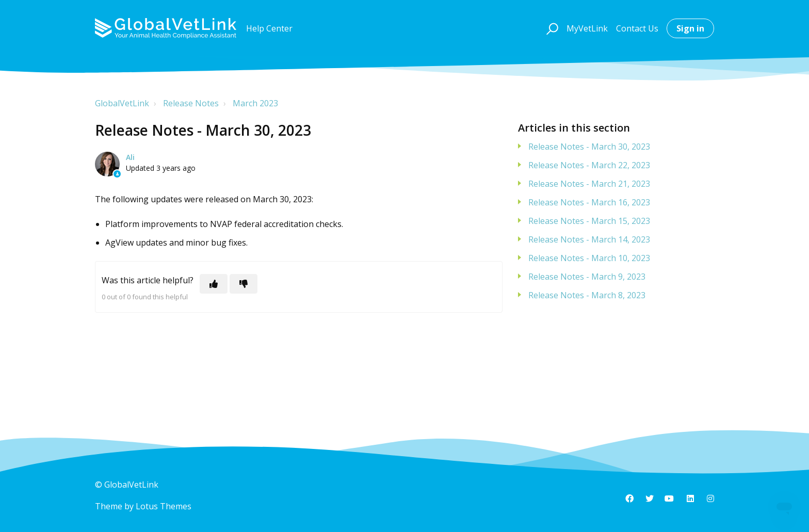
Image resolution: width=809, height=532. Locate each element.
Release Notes (191, 103)
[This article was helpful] (214, 284)
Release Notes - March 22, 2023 (589, 165)
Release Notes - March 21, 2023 (589, 184)
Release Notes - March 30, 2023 (589, 147)
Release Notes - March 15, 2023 (589, 221)
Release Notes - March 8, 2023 (587, 295)
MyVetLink (587, 28)
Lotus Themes (164, 506)
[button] (551, 28)
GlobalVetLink (122, 103)
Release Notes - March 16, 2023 (589, 202)
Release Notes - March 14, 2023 (589, 239)
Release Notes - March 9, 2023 (587, 277)
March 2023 (255, 103)
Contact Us (637, 28)
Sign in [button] (690, 28)
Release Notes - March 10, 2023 (589, 258)
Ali (130, 157)
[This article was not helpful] (244, 284)
